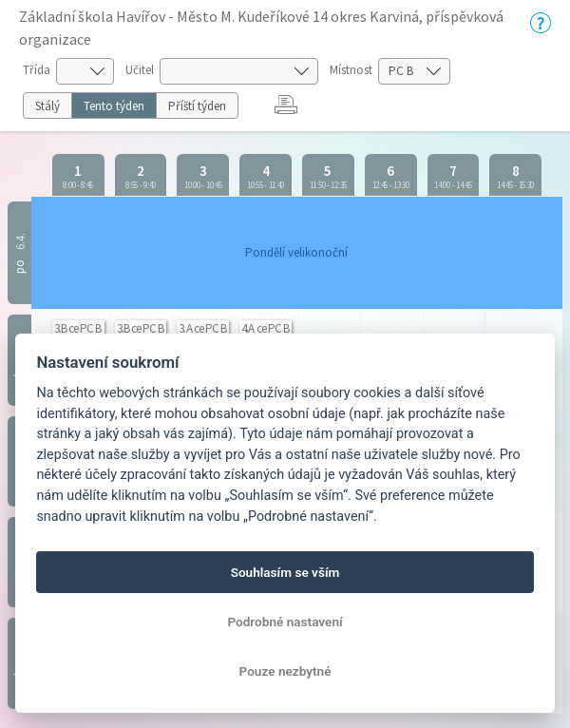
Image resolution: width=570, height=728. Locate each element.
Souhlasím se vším (285, 572)
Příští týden (197, 106)
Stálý (47, 106)
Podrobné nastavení (285, 622)
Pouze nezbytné (285, 671)
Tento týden (114, 106)
